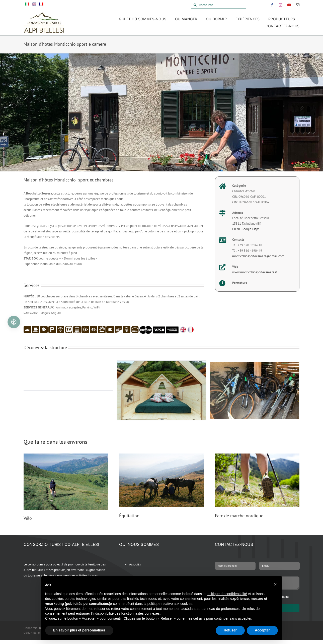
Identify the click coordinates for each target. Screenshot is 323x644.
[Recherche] (219, 5)
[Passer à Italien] (27, 5)
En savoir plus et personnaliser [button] (79, 630)
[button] (275, 584)
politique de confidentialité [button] (227, 594)
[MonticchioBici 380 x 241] (255, 364)
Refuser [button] (230, 630)
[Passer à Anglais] (34, 5)
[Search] (195, 5)
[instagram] (281, 5)
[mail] (298, 5)
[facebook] (272, 5)
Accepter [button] (262, 630)
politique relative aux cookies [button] (170, 604)
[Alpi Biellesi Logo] (44, 14)
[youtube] (289, 5)
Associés (135, 564)
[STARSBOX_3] (161, 363)
